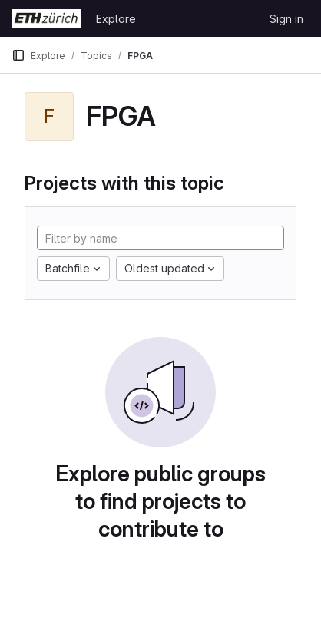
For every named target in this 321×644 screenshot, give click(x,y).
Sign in (286, 19)
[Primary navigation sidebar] (18, 55)
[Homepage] (46, 18)
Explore (116, 19)
